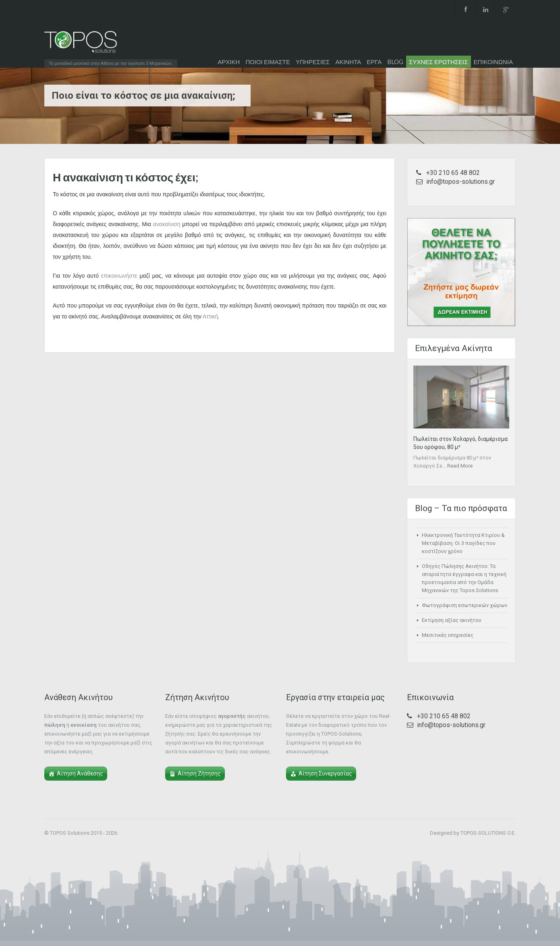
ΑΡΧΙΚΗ (229, 62)
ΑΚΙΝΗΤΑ (348, 62)
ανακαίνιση (167, 224)
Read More (460, 466)
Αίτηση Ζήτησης (199, 773)
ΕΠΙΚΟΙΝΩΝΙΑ (493, 62)
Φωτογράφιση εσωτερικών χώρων (465, 605)
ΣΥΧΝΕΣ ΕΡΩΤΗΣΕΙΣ (438, 62)
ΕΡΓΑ (374, 62)
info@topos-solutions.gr (460, 182)
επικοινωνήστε (119, 276)
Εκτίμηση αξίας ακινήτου (452, 620)
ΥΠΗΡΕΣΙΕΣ (313, 62)
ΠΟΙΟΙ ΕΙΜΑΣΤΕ (268, 62)
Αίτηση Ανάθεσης (80, 773)
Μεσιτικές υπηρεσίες (448, 635)
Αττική (210, 316)
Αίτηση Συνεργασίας (325, 773)
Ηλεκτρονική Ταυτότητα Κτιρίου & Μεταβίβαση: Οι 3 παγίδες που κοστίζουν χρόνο (463, 543)
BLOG (395, 62)
